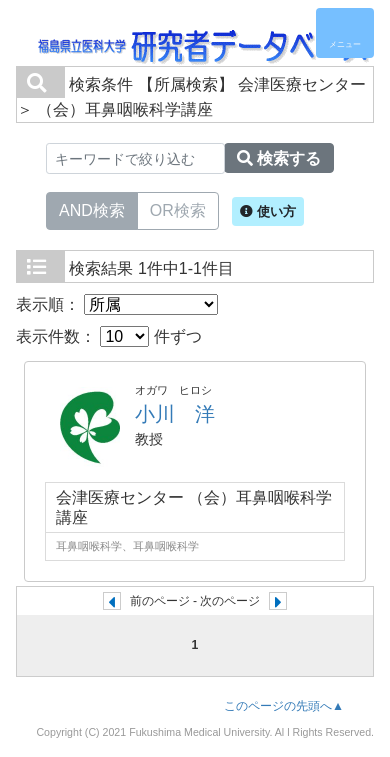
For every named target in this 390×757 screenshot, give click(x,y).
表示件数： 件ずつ (109, 336)
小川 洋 (175, 414)
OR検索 (178, 209)
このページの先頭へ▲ (284, 706)
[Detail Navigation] (345, 33)
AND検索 (92, 209)
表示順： (117, 304)
